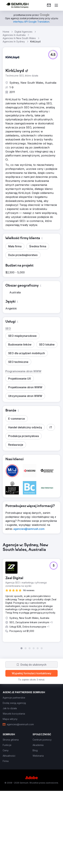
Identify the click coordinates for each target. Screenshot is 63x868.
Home (6, 32)
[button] (53, 55)
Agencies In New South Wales (19, 38)
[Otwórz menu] (56, 5)
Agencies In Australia (14, 35)
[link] (49, 5)
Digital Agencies (24, 32)
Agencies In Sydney (14, 41)
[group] (32, 596)
